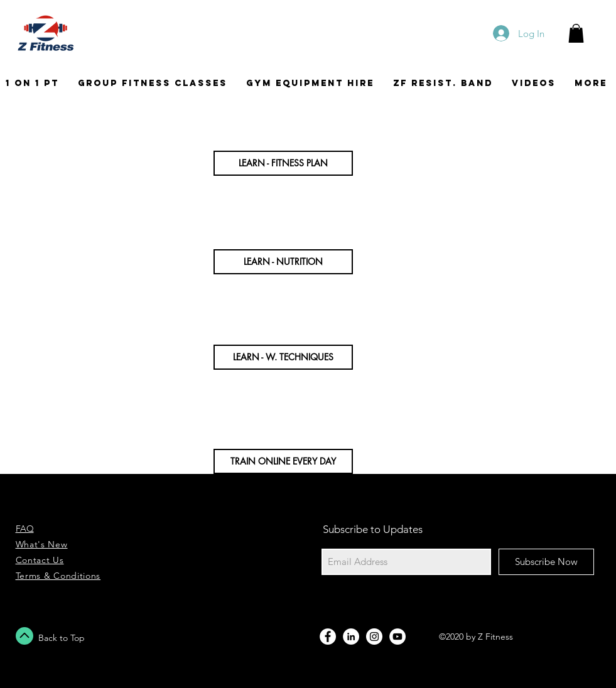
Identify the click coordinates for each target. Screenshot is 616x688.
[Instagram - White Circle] (374, 637)
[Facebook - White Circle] (328, 637)
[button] (576, 33)
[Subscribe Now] (546, 562)
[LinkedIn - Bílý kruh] (351, 637)
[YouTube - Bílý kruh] (397, 637)
